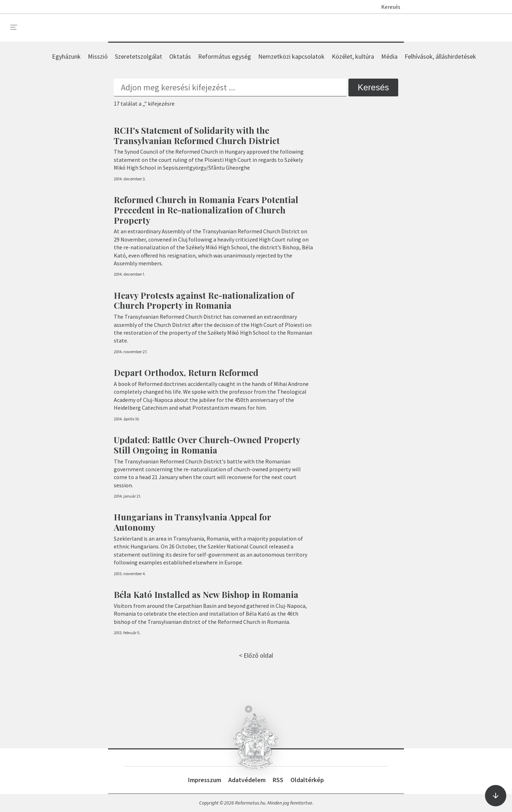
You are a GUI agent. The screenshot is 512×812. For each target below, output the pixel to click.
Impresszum (205, 780)
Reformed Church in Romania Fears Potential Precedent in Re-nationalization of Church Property (206, 210)
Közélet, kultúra (353, 56)
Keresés (387, 7)
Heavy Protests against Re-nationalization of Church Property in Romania (204, 300)
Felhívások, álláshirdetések (440, 56)
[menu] (14, 27)
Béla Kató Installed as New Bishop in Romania (206, 594)
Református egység (225, 56)
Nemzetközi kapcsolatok (291, 56)
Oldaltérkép (307, 780)
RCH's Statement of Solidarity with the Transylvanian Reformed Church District (197, 135)
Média (389, 56)
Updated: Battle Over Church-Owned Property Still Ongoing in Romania (207, 445)
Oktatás (180, 56)
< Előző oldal (256, 655)
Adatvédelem (247, 780)
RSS (278, 780)
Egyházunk (66, 56)
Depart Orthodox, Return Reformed (186, 372)
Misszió (98, 56)
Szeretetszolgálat (138, 56)
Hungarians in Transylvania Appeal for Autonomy (192, 522)
